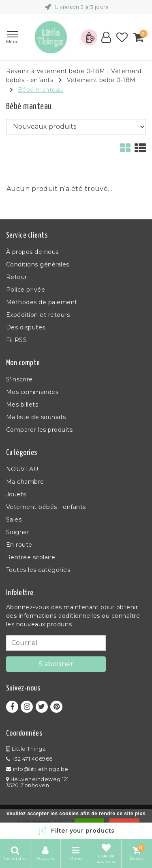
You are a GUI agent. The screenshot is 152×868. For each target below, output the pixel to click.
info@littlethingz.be (37, 769)
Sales (14, 520)
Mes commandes (32, 392)
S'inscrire (19, 379)
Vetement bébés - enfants (46, 507)
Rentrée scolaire (31, 557)
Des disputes (26, 327)
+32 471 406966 (29, 759)
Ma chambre (25, 482)
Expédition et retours (38, 315)
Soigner (18, 532)
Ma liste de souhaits (36, 417)
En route (19, 545)
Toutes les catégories (38, 570)
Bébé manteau (41, 90)
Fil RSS (16, 340)
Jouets (16, 494)
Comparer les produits (39, 430)
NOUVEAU (22, 469)
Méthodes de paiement (42, 302)
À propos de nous (32, 252)
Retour (17, 277)
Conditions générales (38, 264)
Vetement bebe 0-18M (101, 80)
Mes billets (22, 405)
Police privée (26, 290)
